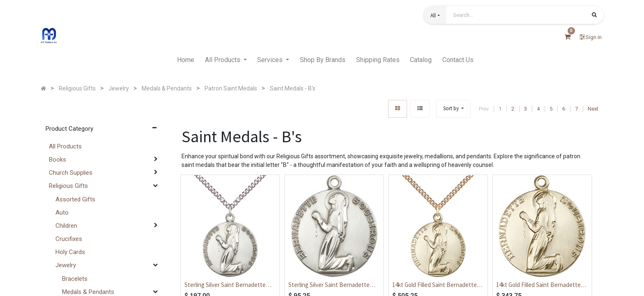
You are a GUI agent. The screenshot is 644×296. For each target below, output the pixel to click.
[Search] (594, 16)
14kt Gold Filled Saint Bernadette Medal (538, 285)
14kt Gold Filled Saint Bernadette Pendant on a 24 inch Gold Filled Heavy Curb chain (435, 285)
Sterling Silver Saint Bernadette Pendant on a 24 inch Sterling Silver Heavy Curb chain (229, 285)
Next (593, 109)
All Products (65, 146)
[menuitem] (186, 60)
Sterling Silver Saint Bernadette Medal (329, 285)
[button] (435, 15)
